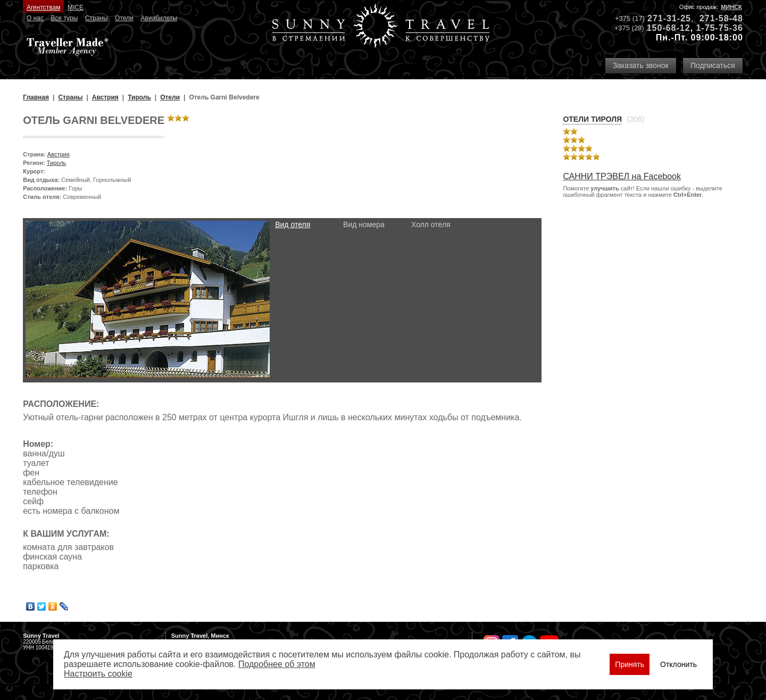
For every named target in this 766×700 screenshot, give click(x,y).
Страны (97, 18)
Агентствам (43, 7)
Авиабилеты (159, 18)
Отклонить (678, 664)
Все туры (64, 18)
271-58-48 (721, 18)
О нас (35, 18)
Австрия (59, 154)
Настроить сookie (98, 674)
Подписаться (713, 65)
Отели (124, 18)
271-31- (664, 18)
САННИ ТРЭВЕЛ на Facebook (622, 176)
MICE (76, 7)
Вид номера (364, 224)
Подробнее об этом (277, 664)
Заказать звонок (641, 65)
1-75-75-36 (720, 28)
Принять (630, 664)
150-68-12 (669, 28)
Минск (731, 7)
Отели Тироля (592, 119)
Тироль (57, 163)
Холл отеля (431, 224)
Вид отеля (293, 224)
